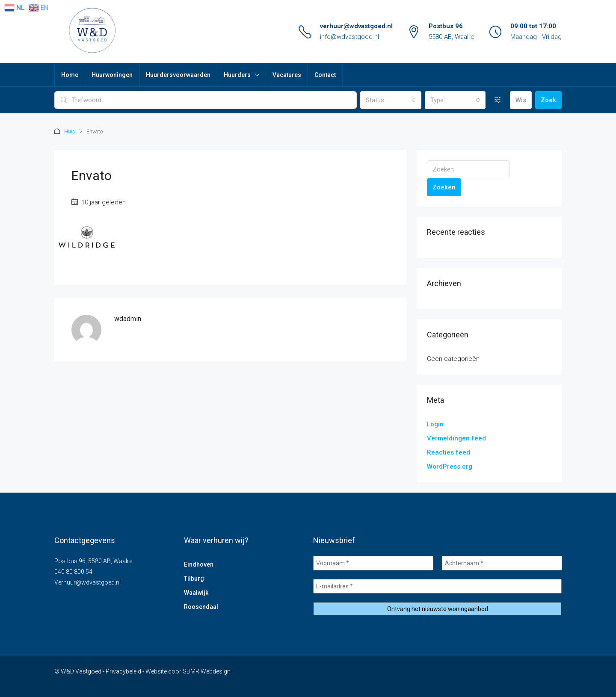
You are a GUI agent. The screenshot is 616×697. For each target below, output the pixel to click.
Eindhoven (199, 564)
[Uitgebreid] (498, 100)
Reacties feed (449, 452)
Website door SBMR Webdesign (188, 671)
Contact (325, 75)
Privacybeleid (123, 671)
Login (435, 424)
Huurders (237, 75)
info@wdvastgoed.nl (349, 37)
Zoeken (444, 187)
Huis (70, 131)
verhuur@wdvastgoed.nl (356, 26)
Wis (521, 100)
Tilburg (194, 578)
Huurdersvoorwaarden (178, 75)
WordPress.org (450, 466)
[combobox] (391, 100)
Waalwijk (196, 592)
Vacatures (287, 75)
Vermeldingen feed (456, 438)
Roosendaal (201, 606)
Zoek (548, 100)
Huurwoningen (112, 75)
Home (70, 75)
